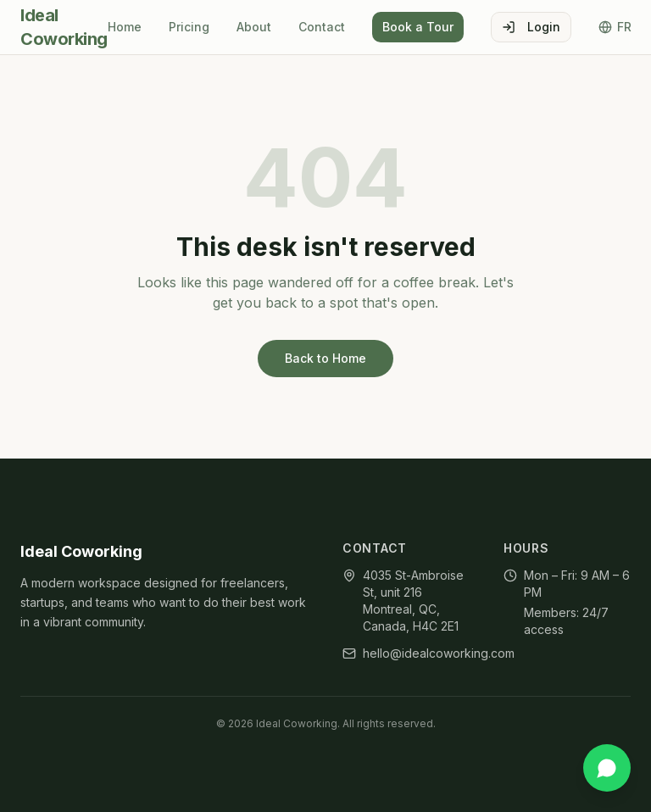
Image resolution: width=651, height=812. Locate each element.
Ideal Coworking (64, 27)
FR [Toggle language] (615, 27)
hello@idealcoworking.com (439, 653)
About (254, 27)
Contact (322, 27)
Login (531, 27)
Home (125, 27)
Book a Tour (418, 27)
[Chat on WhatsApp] (607, 768)
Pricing (189, 27)
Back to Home (325, 358)
